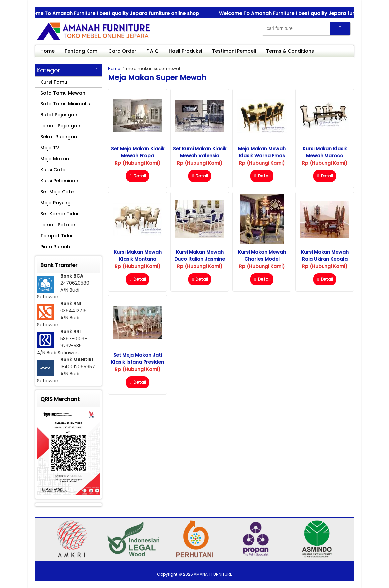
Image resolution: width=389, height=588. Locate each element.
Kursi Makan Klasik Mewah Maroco (325, 152)
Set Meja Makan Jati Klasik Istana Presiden (137, 359)
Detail (137, 176)
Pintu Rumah (55, 247)
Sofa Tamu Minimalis (65, 104)
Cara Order (122, 51)
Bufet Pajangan (59, 115)
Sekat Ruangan (59, 137)
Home (47, 51)
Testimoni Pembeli (234, 51)
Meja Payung (56, 203)
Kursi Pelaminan (59, 181)
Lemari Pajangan (60, 126)
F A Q (152, 51)
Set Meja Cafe (57, 192)
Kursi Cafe (53, 170)
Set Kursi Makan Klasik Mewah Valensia (200, 152)
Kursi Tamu (54, 82)
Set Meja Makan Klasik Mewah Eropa (138, 152)
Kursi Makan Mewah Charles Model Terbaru (262, 259)
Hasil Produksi (185, 51)
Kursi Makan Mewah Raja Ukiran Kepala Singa (325, 259)
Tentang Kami (81, 51)
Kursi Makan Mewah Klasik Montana (138, 255)
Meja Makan (55, 159)
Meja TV (50, 148)
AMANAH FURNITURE (213, 574)
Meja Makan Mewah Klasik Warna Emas (262, 152)
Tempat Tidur (57, 236)
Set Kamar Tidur (60, 214)
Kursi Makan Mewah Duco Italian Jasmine (200, 255)
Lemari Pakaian (59, 225)
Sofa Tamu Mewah (63, 93)
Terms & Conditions (290, 51)
